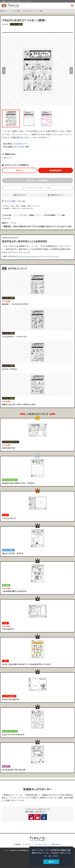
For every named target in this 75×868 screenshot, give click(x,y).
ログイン (20, 170)
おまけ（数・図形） (10, 480)
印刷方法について (57, 195)
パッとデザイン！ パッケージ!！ (14, 337)
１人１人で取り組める (21, 215)
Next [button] (71, 71)
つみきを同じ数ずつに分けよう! (14, 591)
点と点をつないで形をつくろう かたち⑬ (18, 483)
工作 (5, 515)
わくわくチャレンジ (10, 731)
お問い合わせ (56, 844)
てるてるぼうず (8, 629)
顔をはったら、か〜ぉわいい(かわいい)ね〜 (19, 404)
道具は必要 (6, 218)
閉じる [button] (51, 862)
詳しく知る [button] (53, 856)
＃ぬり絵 (13, 223)
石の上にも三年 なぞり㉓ (13, 553)
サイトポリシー (28, 844)
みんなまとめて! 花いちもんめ (14, 770)
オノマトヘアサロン (10, 369)
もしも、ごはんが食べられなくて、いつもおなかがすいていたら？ (27, 664)
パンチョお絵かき (9, 696)
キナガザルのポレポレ (11, 442)
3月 (59, 215)
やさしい (39, 215)
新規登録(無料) (56, 170)
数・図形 (6, 585)
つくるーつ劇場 (16, 11)
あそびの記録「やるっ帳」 (16, 201)
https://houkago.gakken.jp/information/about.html (39, 256)
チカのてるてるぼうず (11, 699)
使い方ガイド (21, 195)
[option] (37, 71)
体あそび (6, 766)
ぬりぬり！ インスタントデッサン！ (15, 304)
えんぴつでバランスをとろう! (13, 734)
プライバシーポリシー (42, 844)
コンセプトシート (20, 144)
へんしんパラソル (9, 518)
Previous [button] (4, 71)
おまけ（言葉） (8, 550)
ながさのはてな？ (9, 448)
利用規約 (18, 844)
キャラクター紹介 (22, 147)
